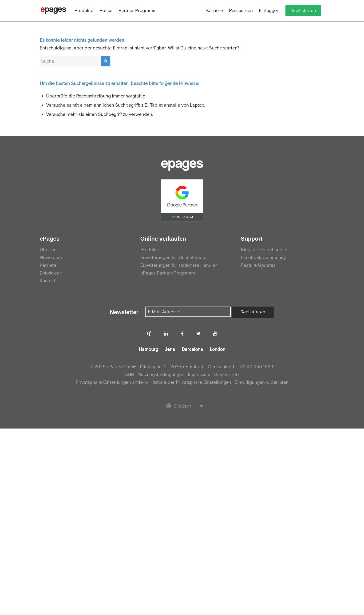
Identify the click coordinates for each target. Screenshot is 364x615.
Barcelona (192, 349)
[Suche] (75, 61)
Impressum (199, 375)
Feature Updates (258, 265)
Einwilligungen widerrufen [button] (262, 382)
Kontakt (47, 281)
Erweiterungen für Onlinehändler (174, 258)
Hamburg (148, 349)
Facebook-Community (263, 258)
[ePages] (53, 11)
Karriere (48, 265)
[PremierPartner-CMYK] (182, 200)
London (218, 349)
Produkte (150, 250)
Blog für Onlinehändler (264, 250)
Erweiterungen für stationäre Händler (179, 265)
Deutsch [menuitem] (183, 406)
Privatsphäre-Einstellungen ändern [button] (111, 382)
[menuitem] (84, 11)
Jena (170, 349)
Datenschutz (227, 375)
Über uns (49, 250)
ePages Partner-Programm (168, 273)
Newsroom (51, 258)
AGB (129, 375)
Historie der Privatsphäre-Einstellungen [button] (191, 382)
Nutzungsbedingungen (162, 375)
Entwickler (50, 273)
